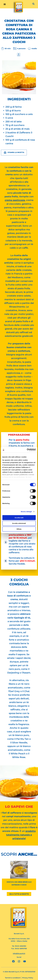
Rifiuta (19, 529)
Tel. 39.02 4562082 (19, 946)
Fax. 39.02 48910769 (19, 949)
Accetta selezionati (19, 523)
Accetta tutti (19, 518)
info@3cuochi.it (19, 954)
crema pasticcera (15, 200)
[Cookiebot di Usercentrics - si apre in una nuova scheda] (27, 450)
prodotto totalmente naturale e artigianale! (21, 835)
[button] (5, 4)
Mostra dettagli (26, 512)
